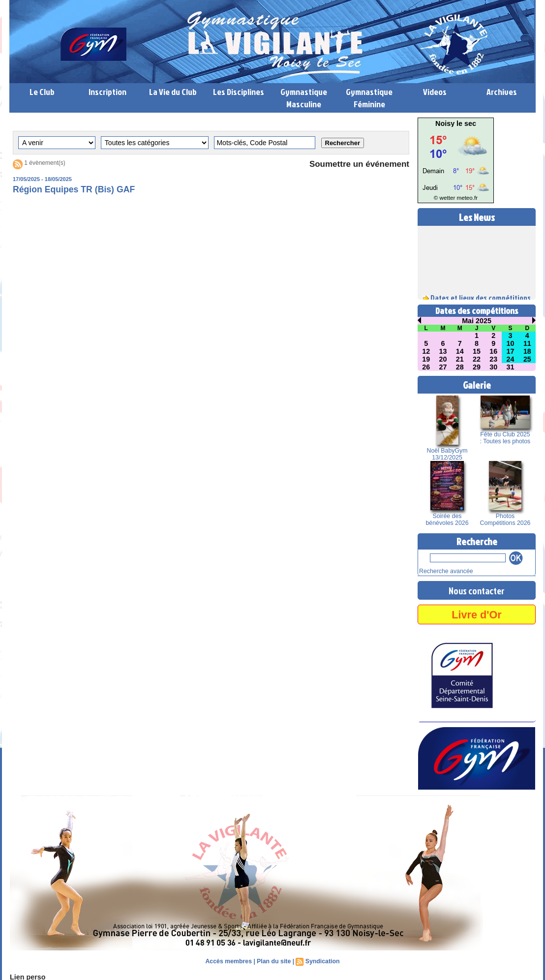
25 (527, 359)
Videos (435, 92)
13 (443, 351)
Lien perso (26, 976)
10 (511, 343)
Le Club (42, 92)
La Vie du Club (173, 92)
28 (460, 367)
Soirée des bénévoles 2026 (447, 520)
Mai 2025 (477, 321)
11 (527, 343)
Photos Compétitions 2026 (505, 520)
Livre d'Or (477, 613)
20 (443, 359)
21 (460, 359)
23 (493, 359)
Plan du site (274, 960)
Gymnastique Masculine (304, 98)
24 (511, 359)
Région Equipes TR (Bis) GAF (75, 190)
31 (511, 367)
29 (477, 367)
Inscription (107, 92)
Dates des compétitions (477, 311)
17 (511, 351)
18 (527, 351)
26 (426, 367)
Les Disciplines (239, 92)
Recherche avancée (443, 571)
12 (426, 351)
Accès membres (230, 960)
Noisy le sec (456, 123)
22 (477, 359)
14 (460, 351)
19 (426, 359)
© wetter (446, 198)
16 (493, 351)
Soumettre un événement (356, 164)
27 (443, 367)
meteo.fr (466, 198)
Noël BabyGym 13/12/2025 (447, 454)
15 (477, 351)
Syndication (321, 960)
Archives (502, 92)
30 (493, 367)
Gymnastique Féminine (369, 98)
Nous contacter (477, 589)
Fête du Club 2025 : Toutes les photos (505, 438)
